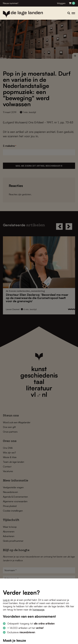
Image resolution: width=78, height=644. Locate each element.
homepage (38, 610)
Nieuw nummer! (11, 3)
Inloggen (61, 3)
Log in (6, 600)
